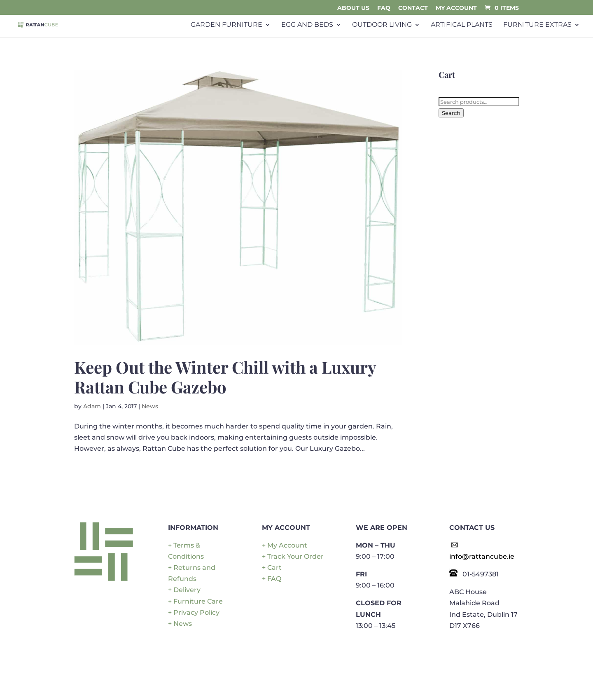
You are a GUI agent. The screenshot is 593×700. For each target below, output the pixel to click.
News (150, 406)
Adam (92, 406)
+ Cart (272, 568)
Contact (413, 8)
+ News (180, 624)
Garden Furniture (226, 25)
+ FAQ (272, 579)
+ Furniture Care (195, 601)
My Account (456, 8)
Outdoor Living (382, 25)
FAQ (384, 8)
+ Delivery (184, 590)
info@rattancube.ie (482, 556)
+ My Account (285, 545)
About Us (353, 8)
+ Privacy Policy (194, 612)
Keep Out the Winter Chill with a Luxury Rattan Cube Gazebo (225, 377)
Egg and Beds (307, 25)
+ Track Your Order (293, 556)
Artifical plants (462, 25)
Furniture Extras (537, 25)
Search (451, 113)
